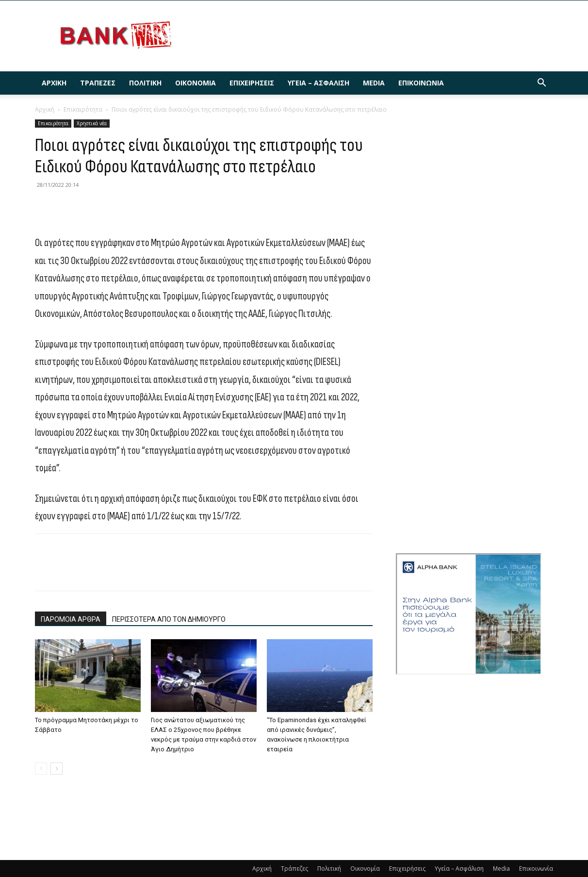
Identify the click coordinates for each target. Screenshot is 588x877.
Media (374, 83)
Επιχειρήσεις (252, 83)
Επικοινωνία (421, 83)
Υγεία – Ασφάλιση (318, 83)
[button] (541, 84)
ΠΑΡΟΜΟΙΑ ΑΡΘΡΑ (71, 619)
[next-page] (57, 769)
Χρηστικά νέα (92, 123)
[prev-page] (41, 769)
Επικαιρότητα (83, 109)
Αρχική (54, 83)
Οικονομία (196, 83)
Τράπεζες (98, 83)
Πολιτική (145, 83)
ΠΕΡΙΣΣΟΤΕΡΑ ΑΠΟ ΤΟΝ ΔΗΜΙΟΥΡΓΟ (169, 619)
